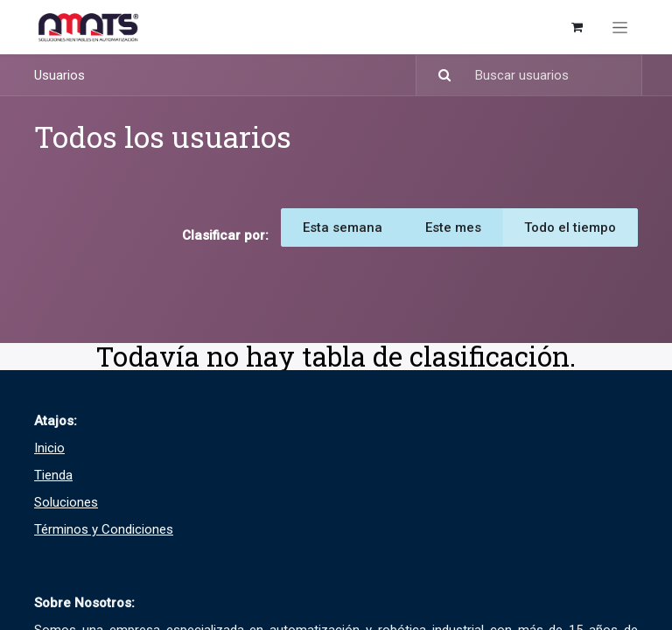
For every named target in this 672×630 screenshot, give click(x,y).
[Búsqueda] (436, 76)
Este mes (453, 227)
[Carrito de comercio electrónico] (577, 27)
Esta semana (343, 227)
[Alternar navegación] (620, 27)
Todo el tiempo (570, 227)
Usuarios (59, 75)
